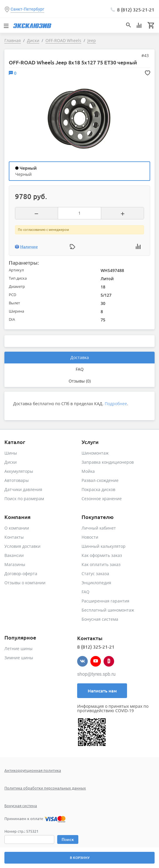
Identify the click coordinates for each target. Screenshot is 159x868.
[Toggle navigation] (6, 25)
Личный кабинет (99, 528)
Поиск (68, 839)
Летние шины (18, 649)
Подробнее (116, 404)
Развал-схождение (100, 480)
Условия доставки (22, 546)
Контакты (14, 537)
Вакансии (14, 555)
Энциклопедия (96, 583)
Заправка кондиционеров (108, 462)
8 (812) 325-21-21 (136, 9)
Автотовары (17, 480)
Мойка (88, 471)
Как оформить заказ (102, 555)
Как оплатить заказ (101, 564)
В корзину (80, 858)
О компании (17, 528)
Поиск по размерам (24, 499)
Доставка (80, 357)
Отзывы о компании (25, 583)
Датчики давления (23, 489)
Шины (11, 453)
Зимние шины (19, 658)
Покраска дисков (98, 489)
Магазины (15, 564)
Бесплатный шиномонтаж (108, 610)
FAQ (80, 369)
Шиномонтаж (95, 453)
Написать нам (102, 691)
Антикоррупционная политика (33, 770)
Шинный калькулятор (104, 546)
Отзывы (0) (80, 381)
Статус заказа (95, 574)
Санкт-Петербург (27, 9)
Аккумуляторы (19, 471)
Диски (11, 462)
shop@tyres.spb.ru (96, 674)
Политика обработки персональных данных (45, 788)
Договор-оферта (21, 574)
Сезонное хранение (102, 499)
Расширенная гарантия (105, 601)
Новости (90, 537)
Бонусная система (100, 619)
